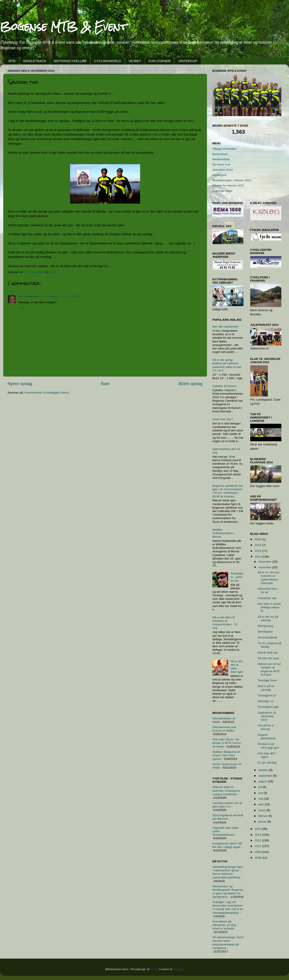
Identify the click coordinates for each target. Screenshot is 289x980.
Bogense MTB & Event (63, 27)
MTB (12, 61)
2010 (258, 846)
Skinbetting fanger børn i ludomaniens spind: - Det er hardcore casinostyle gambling (228, 872)
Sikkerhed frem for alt (267, 590)
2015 (258, 551)
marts (263, 810)
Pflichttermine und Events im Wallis (224, 729)
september (266, 776)
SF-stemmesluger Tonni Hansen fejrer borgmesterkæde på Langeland (228, 943)
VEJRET (135, 61)
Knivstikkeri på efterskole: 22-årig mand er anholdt (224, 925)
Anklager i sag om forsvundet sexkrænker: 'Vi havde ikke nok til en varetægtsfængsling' (228, 907)
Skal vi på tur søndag (266, 688)
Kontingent (219, 175)
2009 (258, 852)
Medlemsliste (221, 159)
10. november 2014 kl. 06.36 (61, 296)
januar (263, 822)
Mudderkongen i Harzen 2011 (232, 180)
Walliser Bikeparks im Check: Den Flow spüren (226, 755)
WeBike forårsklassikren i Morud (223, 533)
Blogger (178, 969)
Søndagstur (265, 632)
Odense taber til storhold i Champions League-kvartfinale (226, 791)
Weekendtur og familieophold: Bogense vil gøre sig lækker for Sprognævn (228, 892)
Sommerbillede (267, 637)
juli (261, 787)
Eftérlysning (265, 626)
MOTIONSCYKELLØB (70, 61)
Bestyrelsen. (220, 154)
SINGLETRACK (35, 61)
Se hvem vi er (221, 165)
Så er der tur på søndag (268, 618)
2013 (258, 829)
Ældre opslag (190, 384)
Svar (21, 308)
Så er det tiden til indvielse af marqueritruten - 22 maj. (225, 623)
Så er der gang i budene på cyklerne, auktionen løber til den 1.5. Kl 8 (227, 365)
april (262, 804)
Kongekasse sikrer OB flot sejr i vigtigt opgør (227, 845)
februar (263, 816)
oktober (264, 770)
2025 (258, 539)
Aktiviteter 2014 (223, 170)
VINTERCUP (188, 61)
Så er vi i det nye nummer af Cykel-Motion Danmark (269, 578)
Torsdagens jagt (268, 707)
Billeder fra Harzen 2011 (228, 186)
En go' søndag (267, 763)
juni (261, 793)
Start (105, 384)
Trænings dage (222, 191)
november (265, 567)
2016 (258, 545)
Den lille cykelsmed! (225, 327)
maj (261, 799)
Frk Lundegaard (30, 296)
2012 (258, 835)
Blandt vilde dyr (268, 653)
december (265, 562)
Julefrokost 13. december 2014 (267, 716)
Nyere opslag (20, 384)
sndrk (154, 969)
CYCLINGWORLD (108, 61)
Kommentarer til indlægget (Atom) (47, 393)
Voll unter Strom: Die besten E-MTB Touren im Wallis (227, 743)
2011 (258, 840)
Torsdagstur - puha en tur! (237, 577)
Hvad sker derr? (223, 419)
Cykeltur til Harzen (224, 386)
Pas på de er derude (266, 727)
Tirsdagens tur (267, 695)
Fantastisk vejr (267, 598)
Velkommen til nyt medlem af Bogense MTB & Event (269, 669)
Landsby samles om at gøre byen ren (227, 805)
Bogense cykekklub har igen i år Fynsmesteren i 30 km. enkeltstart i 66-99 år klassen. (228, 491)
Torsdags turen (267, 680)
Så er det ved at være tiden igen (237, 667)
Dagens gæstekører (267, 737)
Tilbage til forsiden (224, 149)
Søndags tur (266, 701)
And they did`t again (267, 755)
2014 (258, 557)
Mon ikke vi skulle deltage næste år (269, 607)
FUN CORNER (160, 61)
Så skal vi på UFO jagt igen (268, 746)
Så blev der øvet (268, 658)
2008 (258, 858)
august (263, 781)
